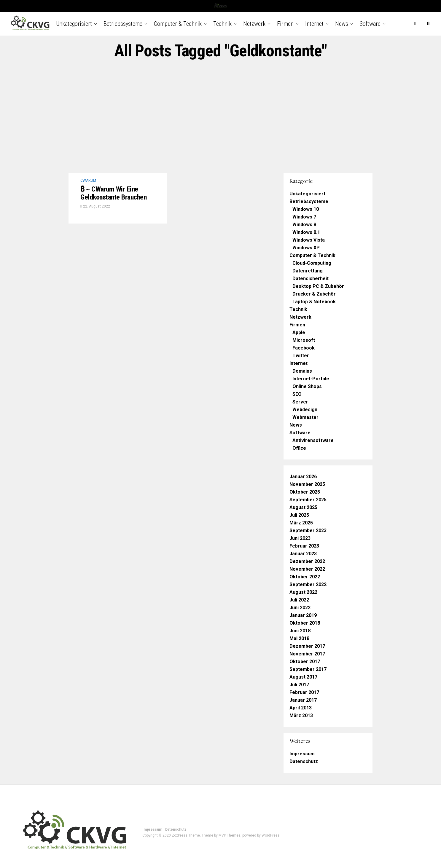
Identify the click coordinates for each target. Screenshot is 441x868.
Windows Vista (309, 240)
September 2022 (308, 584)
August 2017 (303, 677)
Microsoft (304, 340)
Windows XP (306, 248)
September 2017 (308, 669)
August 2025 (303, 507)
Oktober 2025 (305, 492)
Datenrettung (308, 271)
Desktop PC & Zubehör (318, 286)
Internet (314, 24)
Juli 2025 (299, 515)
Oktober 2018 (305, 623)
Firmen (285, 24)
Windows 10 (306, 209)
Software (370, 24)
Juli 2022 (299, 600)
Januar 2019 (303, 615)
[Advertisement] (221, 117)
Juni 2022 (300, 608)
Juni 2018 (300, 631)
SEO (297, 394)
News (342, 24)
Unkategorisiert (74, 24)
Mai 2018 (299, 638)
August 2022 (303, 592)
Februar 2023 (304, 546)
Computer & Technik (178, 24)
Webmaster (305, 417)
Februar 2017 (304, 692)
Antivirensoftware (313, 440)
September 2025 (308, 500)
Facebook (304, 348)
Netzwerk (254, 24)
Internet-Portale (311, 379)
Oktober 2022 (305, 577)
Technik (222, 24)
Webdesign (305, 410)
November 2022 (307, 569)
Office (299, 448)
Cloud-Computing (312, 263)
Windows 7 (304, 217)
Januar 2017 (303, 700)
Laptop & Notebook (314, 302)
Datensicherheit (311, 279)
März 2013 (301, 715)
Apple (299, 332)
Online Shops (307, 386)
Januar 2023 (303, 554)
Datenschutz (304, 761)
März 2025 (301, 523)
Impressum (302, 754)
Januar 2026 (303, 477)
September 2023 (308, 530)
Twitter (301, 356)
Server (300, 402)
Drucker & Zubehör (314, 294)
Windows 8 (304, 225)
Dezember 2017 (307, 646)
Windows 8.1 (306, 232)
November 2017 (307, 654)
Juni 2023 (300, 538)
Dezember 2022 (307, 561)
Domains (302, 371)
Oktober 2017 (305, 662)
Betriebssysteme (123, 24)
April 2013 (301, 708)
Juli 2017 (299, 685)
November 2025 (307, 484)
